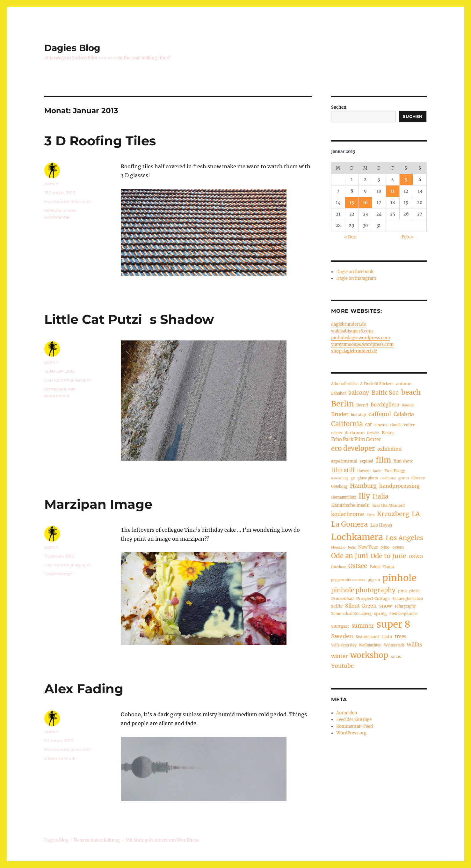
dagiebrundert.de (348, 324)
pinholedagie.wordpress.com (361, 338)
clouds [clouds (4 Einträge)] (396, 425)
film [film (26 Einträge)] (383, 460)
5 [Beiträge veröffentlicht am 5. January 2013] (406, 180)
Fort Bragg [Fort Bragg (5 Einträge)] (395, 471)
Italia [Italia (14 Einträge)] (380, 496)
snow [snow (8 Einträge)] (386, 606)
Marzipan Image (98, 504)
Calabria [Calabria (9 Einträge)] (404, 414)
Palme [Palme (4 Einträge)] (375, 567)
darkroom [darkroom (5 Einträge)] (355, 433)
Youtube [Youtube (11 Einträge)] (342, 666)
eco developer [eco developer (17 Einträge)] (353, 449)
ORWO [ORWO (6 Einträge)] (416, 557)
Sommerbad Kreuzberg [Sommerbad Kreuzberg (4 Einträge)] (351, 614)
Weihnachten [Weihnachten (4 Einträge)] (370, 645)
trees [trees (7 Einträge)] (401, 637)
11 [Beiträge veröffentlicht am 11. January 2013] (393, 191)
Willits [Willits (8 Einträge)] (414, 645)
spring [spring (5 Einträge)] (380, 613)
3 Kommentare (60, 758)
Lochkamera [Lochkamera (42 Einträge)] (357, 537)
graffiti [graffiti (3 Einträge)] (404, 478)
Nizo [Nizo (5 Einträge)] (385, 547)
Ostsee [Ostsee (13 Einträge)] (358, 566)
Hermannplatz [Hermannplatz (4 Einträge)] (344, 497)
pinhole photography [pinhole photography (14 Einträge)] (363, 590)
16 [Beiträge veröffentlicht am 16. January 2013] (365, 203)
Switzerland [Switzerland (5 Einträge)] (367, 637)
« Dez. (350, 237)
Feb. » (408, 237)
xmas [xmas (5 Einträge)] (396, 656)
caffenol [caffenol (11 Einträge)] (380, 414)
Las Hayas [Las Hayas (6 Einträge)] (381, 525)
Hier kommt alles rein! (67, 201)
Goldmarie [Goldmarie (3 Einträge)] (388, 478)
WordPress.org (351, 733)
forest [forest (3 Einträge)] (377, 471)
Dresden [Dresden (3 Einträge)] (373, 433)
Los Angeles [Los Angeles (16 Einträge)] (404, 538)
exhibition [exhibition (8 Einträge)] (389, 449)
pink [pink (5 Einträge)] (402, 591)
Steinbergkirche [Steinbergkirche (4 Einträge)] (403, 614)
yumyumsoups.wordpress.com (362, 344)
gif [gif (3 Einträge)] (353, 478)
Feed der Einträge (354, 720)
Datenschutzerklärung (97, 840)
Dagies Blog (72, 48)
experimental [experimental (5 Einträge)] (344, 461)
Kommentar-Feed (355, 726)
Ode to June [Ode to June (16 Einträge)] (388, 556)
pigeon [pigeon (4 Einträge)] (374, 580)
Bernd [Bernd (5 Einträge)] (362, 405)
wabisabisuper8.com (352, 331)
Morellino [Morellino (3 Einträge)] (338, 548)
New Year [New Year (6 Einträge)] (368, 547)
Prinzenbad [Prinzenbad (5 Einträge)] (342, 598)
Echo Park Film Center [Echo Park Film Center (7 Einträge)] (356, 440)
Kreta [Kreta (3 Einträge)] (370, 515)
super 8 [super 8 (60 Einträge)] (393, 624)
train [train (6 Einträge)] (387, 637)
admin (51, 184)
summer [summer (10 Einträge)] (363, 626)
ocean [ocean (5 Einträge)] (398, 547)
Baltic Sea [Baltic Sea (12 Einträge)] (385, 393)
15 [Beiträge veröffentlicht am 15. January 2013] (352, 203)
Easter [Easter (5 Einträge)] (388, 433)
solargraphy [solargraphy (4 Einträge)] (405, 606)
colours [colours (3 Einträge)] (337, 433)
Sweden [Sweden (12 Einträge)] (342, 636)
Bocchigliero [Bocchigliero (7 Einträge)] (385, 405)
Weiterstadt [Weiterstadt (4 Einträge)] (394, 645)
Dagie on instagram (356, 278)
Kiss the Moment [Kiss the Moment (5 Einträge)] (389, 505)
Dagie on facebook (355, 272)
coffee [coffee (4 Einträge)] (409, 425)
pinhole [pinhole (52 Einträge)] (399, 578)
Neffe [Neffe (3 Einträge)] (352, 548)
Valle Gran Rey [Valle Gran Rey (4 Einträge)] (344, 645)
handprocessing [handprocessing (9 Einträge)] (399, 486)
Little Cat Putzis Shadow (129, 319)
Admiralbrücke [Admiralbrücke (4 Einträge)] (344, 384)
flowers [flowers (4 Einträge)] (364, 471)
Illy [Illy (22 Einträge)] (364, 496)
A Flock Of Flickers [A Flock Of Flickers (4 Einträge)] (377, 384)
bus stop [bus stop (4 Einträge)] (358, 415)
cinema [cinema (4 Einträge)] (381, 425)
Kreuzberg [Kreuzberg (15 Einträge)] (393, 514)
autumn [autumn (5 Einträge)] (404, 384)
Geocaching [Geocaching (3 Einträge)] (340, 478)
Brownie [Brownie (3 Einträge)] (408, 405)
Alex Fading (84, 689)
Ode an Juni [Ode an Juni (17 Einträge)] (350, 556)
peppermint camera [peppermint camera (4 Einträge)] (348, 580)
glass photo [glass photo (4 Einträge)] (368, 478)
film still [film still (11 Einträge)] (343, 470)
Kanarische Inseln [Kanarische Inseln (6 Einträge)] (350, 505)
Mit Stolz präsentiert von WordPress (162, 840)
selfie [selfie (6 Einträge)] (337, 606)
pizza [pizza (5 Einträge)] (414, 591)
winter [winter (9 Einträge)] (339, 656)
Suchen (339, 107)
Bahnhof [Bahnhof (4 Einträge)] (338, 393)
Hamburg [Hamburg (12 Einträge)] (363, 486)
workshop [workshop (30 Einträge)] (369, 655)
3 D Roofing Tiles (100, 141)
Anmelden (347, 713)
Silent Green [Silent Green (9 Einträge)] (361, 606)
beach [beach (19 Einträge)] (411, 392)
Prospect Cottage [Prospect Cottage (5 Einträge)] (373, 598)
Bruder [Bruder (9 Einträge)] (340, 414)
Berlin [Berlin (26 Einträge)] (342, 404)
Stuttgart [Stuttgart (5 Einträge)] (340, 626)
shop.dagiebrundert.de (354, 351)
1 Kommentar (58, 574)
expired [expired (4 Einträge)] (366, 461)
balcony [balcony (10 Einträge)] (359, 393)
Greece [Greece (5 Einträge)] (418, 478)
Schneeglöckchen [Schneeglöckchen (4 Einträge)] (408, 599)
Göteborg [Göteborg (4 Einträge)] (339, 486)
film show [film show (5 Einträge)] (403, 461)
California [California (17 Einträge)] (347, 424)
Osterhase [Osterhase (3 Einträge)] (338, 567)
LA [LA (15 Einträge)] (416, 514)
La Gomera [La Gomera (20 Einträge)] (349, 524)
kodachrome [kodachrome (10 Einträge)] (348, 514)
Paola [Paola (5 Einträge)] (388, 567)
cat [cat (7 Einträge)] (369, 425)
